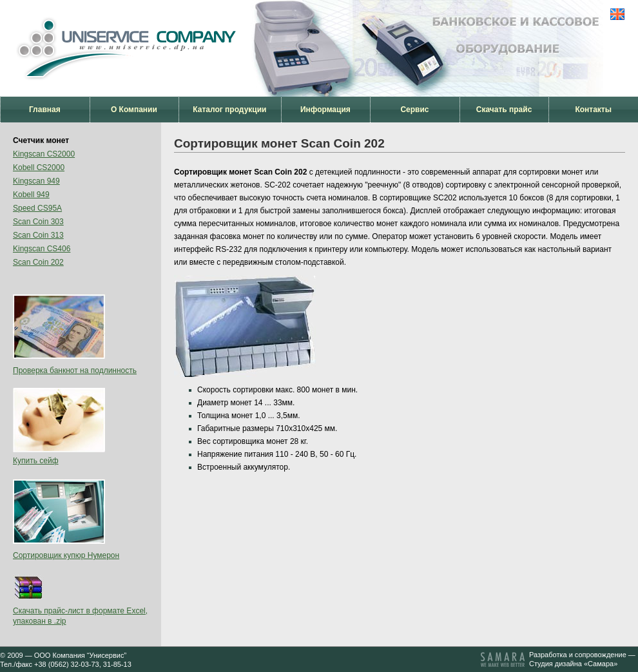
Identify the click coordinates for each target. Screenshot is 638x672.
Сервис (414, 110)
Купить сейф (36, 461)
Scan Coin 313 (38, 235)
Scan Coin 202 (38, 262)
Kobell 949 (31, 195)
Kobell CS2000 (39, 168)
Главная (45, 110)
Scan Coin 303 (38, 222)
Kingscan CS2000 (44, 154)
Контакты (593, 110)
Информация (325, 110)
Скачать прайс (504, 110)
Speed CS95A (37, 208)
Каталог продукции (229, 110)
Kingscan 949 (36, 181)
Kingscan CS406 (42, 249)
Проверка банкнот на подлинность (75, 370)
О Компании (134, 110)
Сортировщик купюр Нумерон (66, 555)
